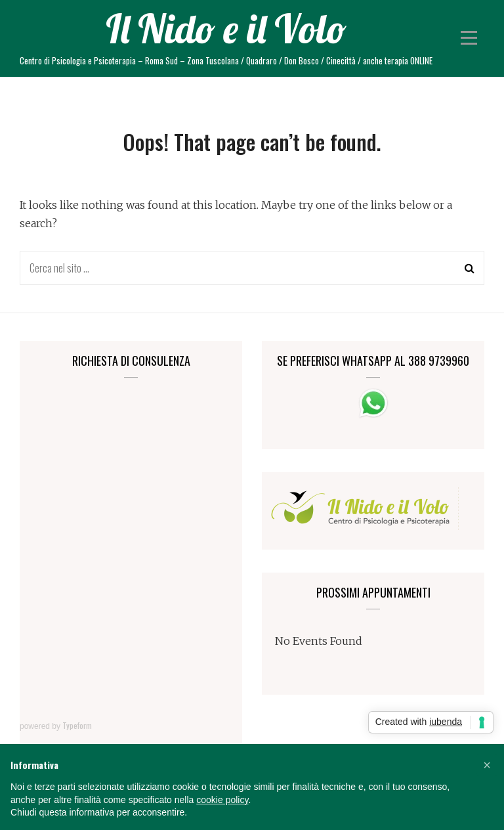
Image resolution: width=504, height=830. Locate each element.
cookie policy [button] (222, 800)
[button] (487, 765)
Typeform (77, 725)
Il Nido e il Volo (226, 29)
